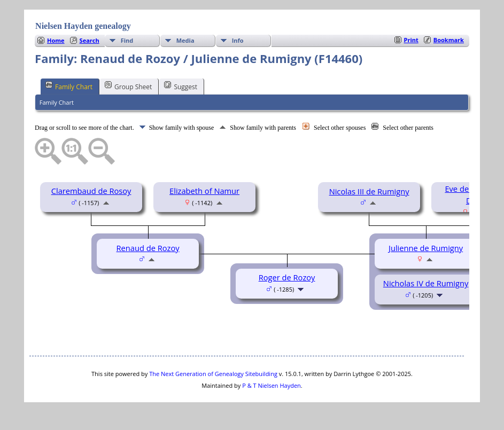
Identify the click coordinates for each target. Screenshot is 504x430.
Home (56, 40)
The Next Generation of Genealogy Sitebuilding (213, 374)
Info (238, 40)
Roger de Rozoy (287, 277)
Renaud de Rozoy (148, 248)
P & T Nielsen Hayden (272, 385)
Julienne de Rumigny (426, 248)
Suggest (181, 86)
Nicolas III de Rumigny (369, 191)
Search (90, 40)
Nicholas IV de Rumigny (426, 283)
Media (185, 40)
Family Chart (69, 86)
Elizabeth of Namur (204, 191)
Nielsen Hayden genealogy (83, 26)
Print (411, 40)
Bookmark (449, 40)
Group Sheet (128, 86)
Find (127, 40)
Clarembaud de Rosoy (91, 191)
